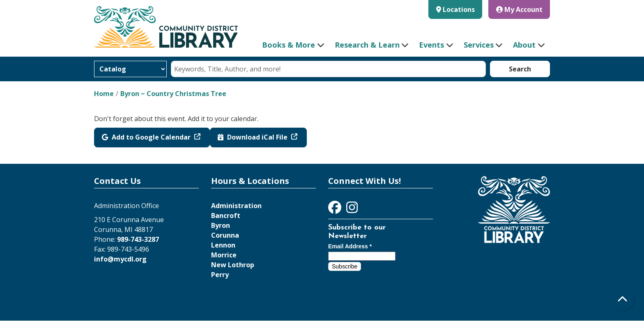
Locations (459, 9)
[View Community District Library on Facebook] (336, 210)
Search (520, 69)
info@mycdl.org (120, 259)
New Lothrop (233, 265)
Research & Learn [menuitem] (367, 45)
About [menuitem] (524, 45)
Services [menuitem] (479, 45)
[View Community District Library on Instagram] (352, 210)
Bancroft (226, 216)
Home (104, 94)
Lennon (223, 245)
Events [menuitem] (431, 45)
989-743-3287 (138, 239)
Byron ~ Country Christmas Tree (173, 94)
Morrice (224, 255)
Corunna (225, 235)
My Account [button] (519, 9)
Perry (220, 275)
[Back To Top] (622, 299)
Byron (221, 225)
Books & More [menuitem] (289, 45)
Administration (236, 206)
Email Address (350, 246)
